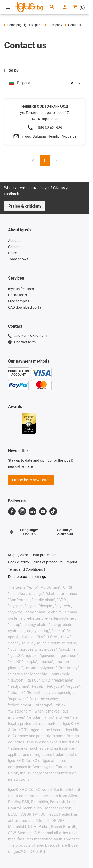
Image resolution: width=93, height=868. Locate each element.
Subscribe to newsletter (31, 480)
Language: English (24, 532)
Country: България (64, 532)
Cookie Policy (19, 562)
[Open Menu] (8, 7)
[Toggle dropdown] (79, 83)
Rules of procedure (48, 562)
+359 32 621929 (49, 128)
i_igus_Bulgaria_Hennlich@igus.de (49, 136)
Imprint (71, 562)
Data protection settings (27, 577)
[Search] (52, 7)
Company (54, 25)
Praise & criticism (25, 206)
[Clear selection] (72, 83)
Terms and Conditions (25, 569)
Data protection (44, 555)
